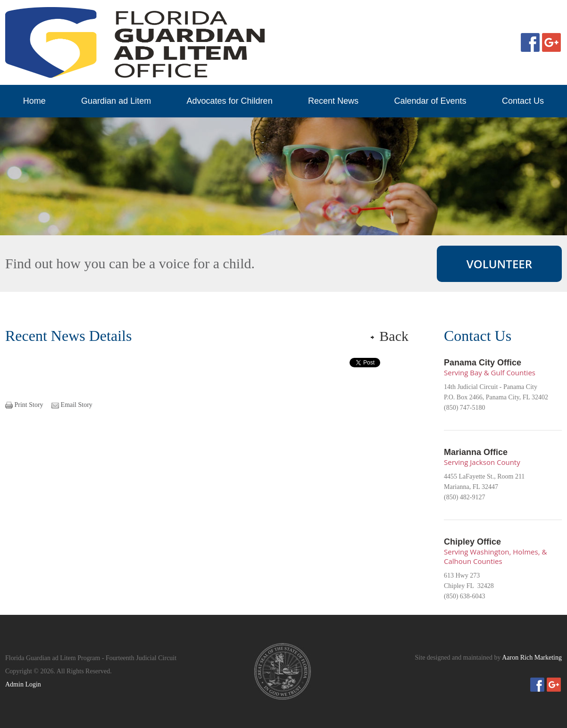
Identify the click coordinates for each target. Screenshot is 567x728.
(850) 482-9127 (465, 497)
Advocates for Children (230, 101)
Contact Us (523, 101)
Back (394, 336)
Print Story (29, 405)
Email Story (77, 405)
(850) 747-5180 (465, 408)
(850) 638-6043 (465, 596)
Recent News (333, 101)
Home (34, 101)
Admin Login (23, 684)
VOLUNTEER (499, 264)
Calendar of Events (430, 101)
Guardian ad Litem (116, 101)
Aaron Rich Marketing (532, 658)
